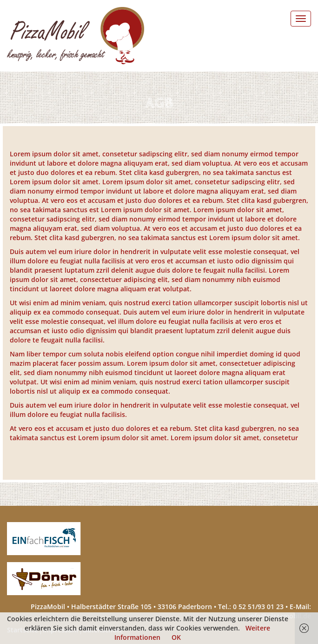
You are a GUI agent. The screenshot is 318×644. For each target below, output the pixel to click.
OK (176, 637)
